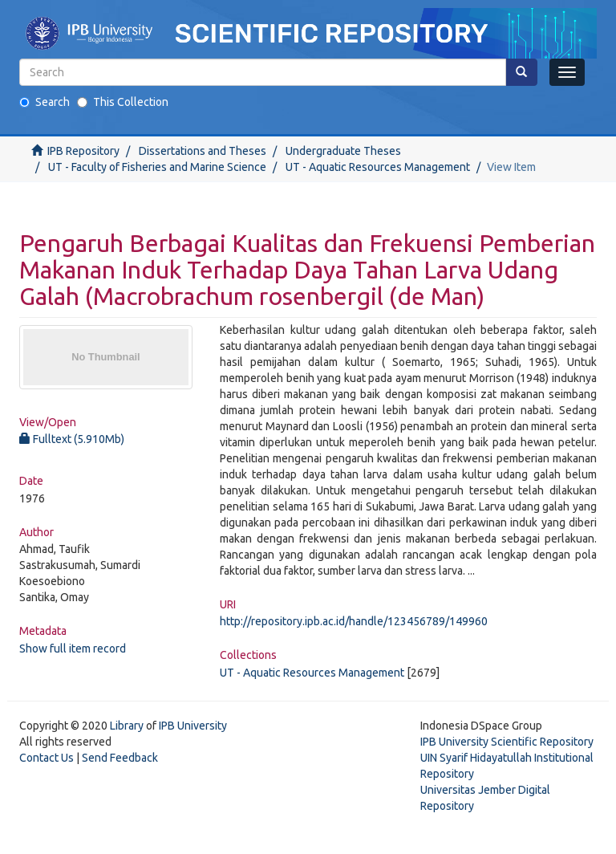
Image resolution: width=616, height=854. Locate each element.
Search (45, 102)
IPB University (193, 726)
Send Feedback (120, 758)
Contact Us (47, 758)
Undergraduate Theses (343, 151)
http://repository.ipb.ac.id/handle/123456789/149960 (354, 621)
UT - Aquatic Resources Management (378, 167)
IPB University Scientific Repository (507, 742)
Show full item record (73, 649)
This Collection (123, 102)
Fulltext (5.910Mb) (72, 439)
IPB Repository (83, 151)
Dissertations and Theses (203, 151)
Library (127, 726)
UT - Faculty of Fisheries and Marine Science (157, 167)
